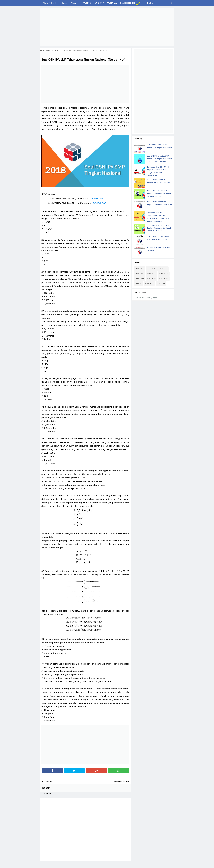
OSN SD (139, 283)
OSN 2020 (140, 274)
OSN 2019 (163, 269)
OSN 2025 (152, 278)
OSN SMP (161, 283)
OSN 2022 (152, 274)
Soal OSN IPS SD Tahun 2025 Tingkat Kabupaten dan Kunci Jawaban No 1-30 (159, 193)
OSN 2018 (151, 269)
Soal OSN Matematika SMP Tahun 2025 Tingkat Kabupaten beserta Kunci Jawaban (159, 159)
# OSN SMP (47, 781)
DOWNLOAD (97, 199)
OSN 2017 (139, 269)
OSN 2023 (164, 274)
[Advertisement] (107, 27)
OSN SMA (150, 283)
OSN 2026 (164, 278)
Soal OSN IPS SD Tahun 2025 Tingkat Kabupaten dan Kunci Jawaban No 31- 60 (159, 228)
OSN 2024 (140, 278)
